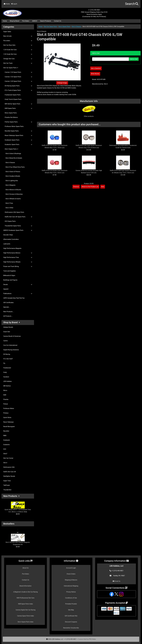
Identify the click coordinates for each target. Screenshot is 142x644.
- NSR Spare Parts (18, 108)
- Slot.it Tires (8, 203)
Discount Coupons (71, 622)
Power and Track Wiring (18, 266)
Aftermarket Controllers (11, 239)
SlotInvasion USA (9, 467)
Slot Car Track (18, 63)
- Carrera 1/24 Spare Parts (18, 72)
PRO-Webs (92, 639)
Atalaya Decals (8, 327)
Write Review (95, 74)
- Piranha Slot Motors (11, 117)
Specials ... (7, 307)
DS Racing (7, 354)
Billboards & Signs (9, 275)
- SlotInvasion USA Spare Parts (14, 212)
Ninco (5, 390)
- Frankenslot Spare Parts (12, 95)
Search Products (46, 21)
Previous (76, 187)
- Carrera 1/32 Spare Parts (18, 77)
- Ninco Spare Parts (10, 113)
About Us (25, 568)
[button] (132, 4)
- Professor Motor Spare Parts (13, 126)
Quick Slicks (7, 417)
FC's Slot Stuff (8, 359)
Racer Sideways (8, 422)
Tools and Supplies (9, 271)
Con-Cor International (10, 345)
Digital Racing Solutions (11, 350)
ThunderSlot (7, 490)
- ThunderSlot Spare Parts (18, 226)
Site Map (71, 610)
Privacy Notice (71, 592)
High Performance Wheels (18, 262)
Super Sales (7, 32)
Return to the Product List (90, 187)
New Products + (11, 496)
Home (7, 4)
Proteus (6, 413)
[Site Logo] (25, 12)
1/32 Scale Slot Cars (18, 54)
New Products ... (9, 312)
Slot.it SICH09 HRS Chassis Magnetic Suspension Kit (18, 540)
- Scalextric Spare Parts (18, 144)
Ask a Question (96, 68)
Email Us (116, 581)
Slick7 (5, 454)
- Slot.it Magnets (9, 185)
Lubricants (7, 244)
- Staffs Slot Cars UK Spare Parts (18, 217)
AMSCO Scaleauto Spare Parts (18, 230)
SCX (5, 449)
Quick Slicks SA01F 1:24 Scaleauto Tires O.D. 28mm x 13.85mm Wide (18, 507)
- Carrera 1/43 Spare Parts (18, 81)
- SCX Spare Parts (9, 221)
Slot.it (5, 463)
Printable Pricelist (71, 604)
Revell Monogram (9, 427)
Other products (89, 116)
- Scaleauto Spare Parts (18, 140)
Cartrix (5, 341)
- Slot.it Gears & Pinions (12, 172)
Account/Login (71, 568)
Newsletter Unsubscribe (71, 628)
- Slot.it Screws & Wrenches (13, 194)
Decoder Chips (8, 235)
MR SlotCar (7, 386)
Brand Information (25, 586)
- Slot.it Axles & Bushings (12, 154)
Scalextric (7, 445)
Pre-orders (18, 41)
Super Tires (7, 481)
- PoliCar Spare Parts (18, 122)
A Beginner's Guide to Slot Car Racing (26, 592)
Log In (14, 4)
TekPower (7, 485)
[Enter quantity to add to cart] (111, 59)
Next (103, 187)
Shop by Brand (14, 21)
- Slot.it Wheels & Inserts (12, 199)
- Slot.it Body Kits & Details (13, 158)
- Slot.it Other (8, 208)
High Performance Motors (18, 253)
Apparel (6, 289)
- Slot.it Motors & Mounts (12, 190)
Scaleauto (7, 440)
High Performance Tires (18, 257)
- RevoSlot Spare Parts (18, 131)
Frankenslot (7, 368)
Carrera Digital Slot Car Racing (26, 610)
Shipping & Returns (71, 580)
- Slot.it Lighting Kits (11, 181)
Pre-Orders (26, 21)
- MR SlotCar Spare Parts (18, 104)
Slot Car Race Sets (18, 45)
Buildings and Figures (10, 280)
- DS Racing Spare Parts (18, 86)
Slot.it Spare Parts (64, 26)
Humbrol (6, 377)
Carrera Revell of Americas (12, 336)
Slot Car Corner (8, 458)
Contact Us (58, 21)
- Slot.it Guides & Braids (12, 176)
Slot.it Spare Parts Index (25, 622)
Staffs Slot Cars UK (10, 472)
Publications (18, 294)
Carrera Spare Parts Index (26, 616)
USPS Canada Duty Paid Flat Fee (14, 298)
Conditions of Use (71, 598)
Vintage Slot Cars (18, 59)
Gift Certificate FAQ (71, 616)
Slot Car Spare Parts (50, 26)
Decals (18, 284)
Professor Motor (9, 408)
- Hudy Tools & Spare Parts (12, 99)
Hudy (5, 372)
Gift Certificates (8, 303)
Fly (4, 363)
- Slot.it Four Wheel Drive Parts (14, 167)
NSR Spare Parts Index (26, 604)
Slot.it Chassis (76, 26)
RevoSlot (6, 431)
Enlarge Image (62, 83)
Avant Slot (7, 332)
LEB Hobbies (8, 381)
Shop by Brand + (12, 322)
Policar (6, 404)
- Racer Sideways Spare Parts (18, 135)
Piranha (6, 399)
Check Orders (71, 574)
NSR (5, 395)
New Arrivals (18, 36)
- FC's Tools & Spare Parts (18, 90)
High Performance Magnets (12, 248)
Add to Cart (134, 59)
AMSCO (35, 21)
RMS (5, 436)
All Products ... (8, 316)
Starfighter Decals (9, 476)
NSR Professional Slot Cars (25, 598)
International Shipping (71, 586)
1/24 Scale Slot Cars (18, 50)
